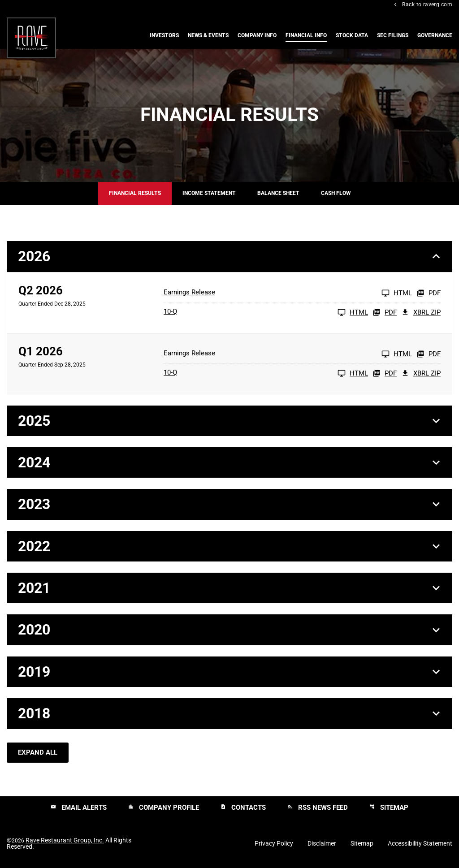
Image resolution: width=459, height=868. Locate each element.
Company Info (257, 35)
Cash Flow (336, 194)
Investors (164, 35)
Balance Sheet (278, 194)
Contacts (243, 808)
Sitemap (389, 808)
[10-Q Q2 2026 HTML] (266, 312)
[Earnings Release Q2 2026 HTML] (288, 293)
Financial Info (306, 35)
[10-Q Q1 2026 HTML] (266, 373)
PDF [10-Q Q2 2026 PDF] (385, 312)
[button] (229, 257)
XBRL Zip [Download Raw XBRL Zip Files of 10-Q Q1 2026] (421, 373)
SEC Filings (393, 35)
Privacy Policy (274, 844)
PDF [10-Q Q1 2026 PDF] (385, 373)
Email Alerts (79, 808)
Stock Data (352, 35)
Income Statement (209, 194)
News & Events (208, 35)
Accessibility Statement (420, 844)
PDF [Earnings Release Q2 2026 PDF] (429, 293)
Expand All (38, 753)
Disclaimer (322, 844)
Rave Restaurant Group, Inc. (65, 841)
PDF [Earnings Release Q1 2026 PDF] (429, 354)
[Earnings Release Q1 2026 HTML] (288, 354)
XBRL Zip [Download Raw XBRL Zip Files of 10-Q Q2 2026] (421, 312)
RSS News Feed (318, 808)
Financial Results (135, 194)
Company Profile (164, 808)
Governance (435, 35)
